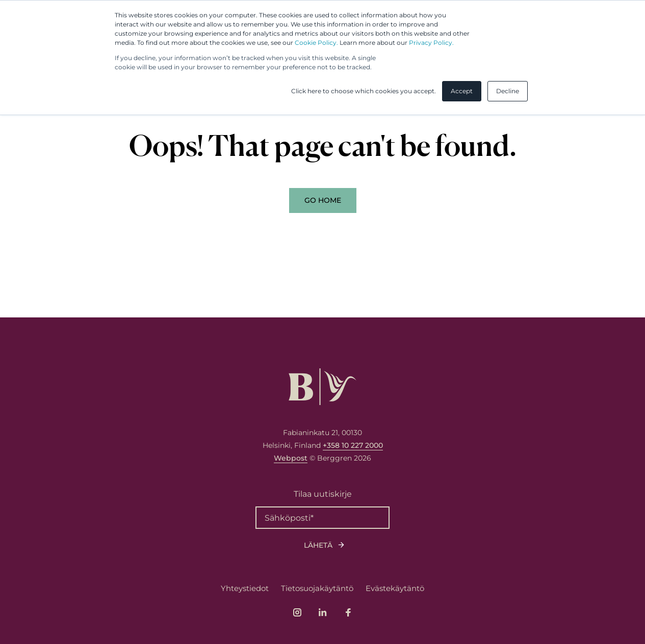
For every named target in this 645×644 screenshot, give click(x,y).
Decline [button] (508, 91)
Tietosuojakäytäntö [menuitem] (317, 588)
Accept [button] (462, 91)
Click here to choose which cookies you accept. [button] (364, 91)
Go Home (323, 200)
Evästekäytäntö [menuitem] (395, 588)
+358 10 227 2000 (353, 445)
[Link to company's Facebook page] (348, 612)
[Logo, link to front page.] (323, 387)
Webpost (291, 458)
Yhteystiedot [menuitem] (245, 588)
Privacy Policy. (431, 43)
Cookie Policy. (316, 43)
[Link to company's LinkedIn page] (323, 612)
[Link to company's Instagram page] (297, 612)
